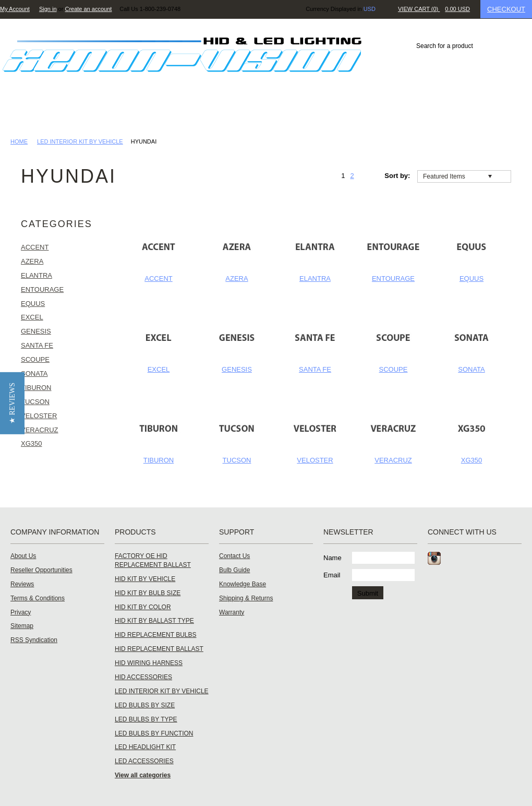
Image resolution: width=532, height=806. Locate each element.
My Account (15, 9)
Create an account (88, 9)
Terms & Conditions (38, 598)
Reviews (180, 112)
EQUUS (471, 278)
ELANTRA (315, 278)
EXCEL (159, 369)
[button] (12, 403)
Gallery (234, 112)
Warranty (232, 612)
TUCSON (237, 460)
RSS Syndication (34, 640)
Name (332, 558)
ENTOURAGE (393, 278)
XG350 (471, 460)
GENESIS (237, 369)
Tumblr (489, 558)
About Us (23, 556)
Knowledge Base (357, 112)
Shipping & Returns (246, 598)
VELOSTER (315, 460)
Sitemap (22, 626)
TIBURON (159, 460)
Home (19, 141)
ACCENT (158, 278)
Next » (363, 176)
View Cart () (434, 9)
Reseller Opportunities (41, 570)
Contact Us (439, 112)
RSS (509, 558)
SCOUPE (394, 369)
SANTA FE (315, 369)
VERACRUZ (393, 460)
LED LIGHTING (116, 112)
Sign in (48, 9)
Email (332, 575)
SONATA (471, 369)
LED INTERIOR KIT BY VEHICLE (80, 141)
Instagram (434, 558)
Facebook (451, 558)
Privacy (21, 612)
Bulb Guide (234, 570)
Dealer (286, 112)
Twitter (471, 558)
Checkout (506, 9)
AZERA (237, 278)
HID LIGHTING (42, 112)
